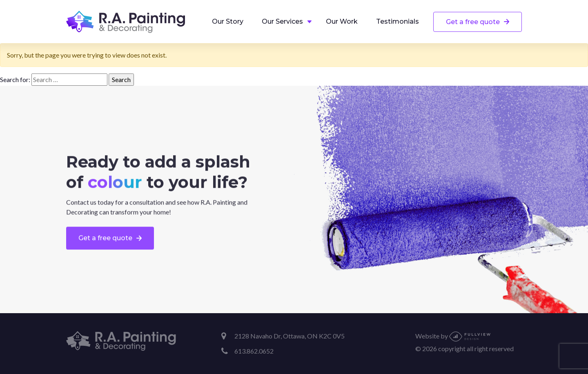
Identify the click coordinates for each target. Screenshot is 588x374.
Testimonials (398, 21)
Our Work (342, 21)
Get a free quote (473, 22)
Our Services (282, 21)
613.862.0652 (254, 351)
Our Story (228, 21)
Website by (453, 336)
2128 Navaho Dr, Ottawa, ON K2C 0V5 (290, 336)
